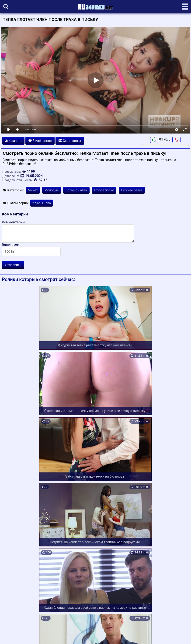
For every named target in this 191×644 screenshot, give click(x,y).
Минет (33, 190)
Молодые (52, 190)
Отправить (13, 265)
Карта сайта (10, 635)
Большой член (76, 190)
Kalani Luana (42, 203)
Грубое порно (104, 190)
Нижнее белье (132, 190)
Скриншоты (70, 141)
